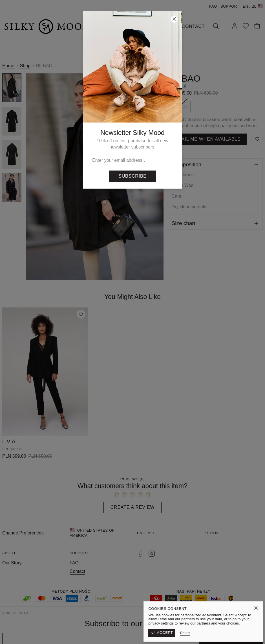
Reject (208, 633)
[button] (132, 322)
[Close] (174, 19)
